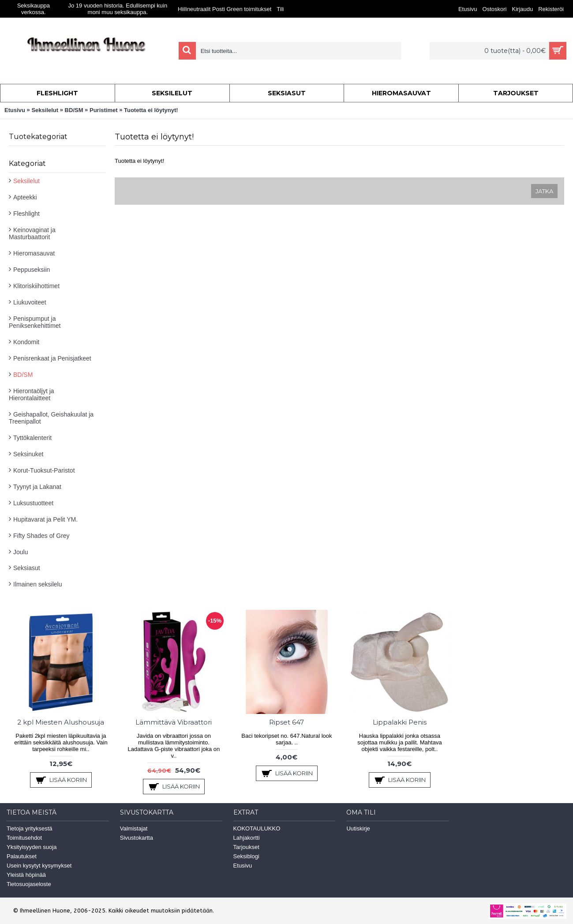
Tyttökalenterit (32, 438)
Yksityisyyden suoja (32, 847)
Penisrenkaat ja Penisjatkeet (52, 358)
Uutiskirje (358, 828)
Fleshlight (26, 214)
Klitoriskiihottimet (36, 286)
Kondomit (26, 342)
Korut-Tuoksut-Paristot (44, 470)
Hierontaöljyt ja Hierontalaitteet (32, 394)
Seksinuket (28, 454)
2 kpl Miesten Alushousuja (61, 722)
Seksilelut (45, 110)
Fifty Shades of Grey (41, 536)
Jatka (544, 191)
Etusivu (15, 110)
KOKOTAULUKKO (257, 828)
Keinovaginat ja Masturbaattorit (32, 233)
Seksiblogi (246, 856)
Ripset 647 (286, 722)
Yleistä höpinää (26, 875)
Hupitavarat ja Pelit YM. (45, 519)
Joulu (21, 552)
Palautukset (22, 856)
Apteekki (25, 197)
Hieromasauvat (34, 253)
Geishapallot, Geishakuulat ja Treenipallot (51, 418)
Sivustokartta (137, 838)
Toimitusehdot (24, 838)
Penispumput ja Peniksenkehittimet (35, 322)
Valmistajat (134, 828)
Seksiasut (27, 568)
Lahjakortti (247, 838)
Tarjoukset (246, 847)
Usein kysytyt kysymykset (39, 866)
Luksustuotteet (33, 503)
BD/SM (74, 110)
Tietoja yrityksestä (30, 828)
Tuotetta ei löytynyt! (151, 110)
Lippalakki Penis (400, 722)
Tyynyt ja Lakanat (37, 487)
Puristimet (104, 110)
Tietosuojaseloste (29, 884)
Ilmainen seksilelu (38, 584)
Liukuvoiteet (30, 302)
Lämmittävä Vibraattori (174, 722)
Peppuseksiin (32, 270)
